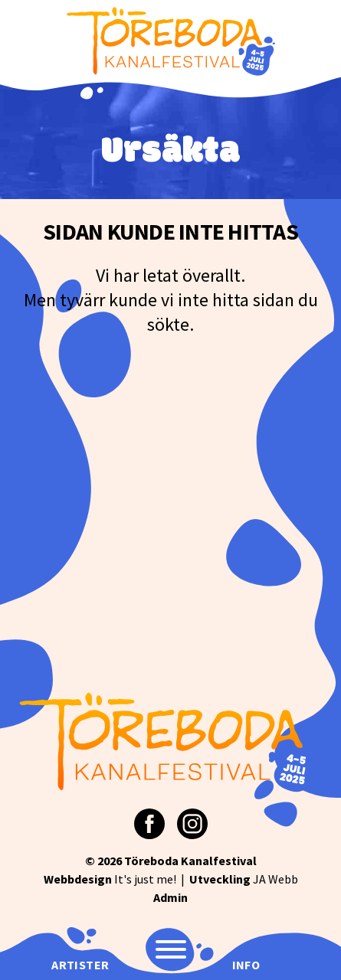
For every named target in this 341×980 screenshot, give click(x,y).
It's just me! (110, 879)
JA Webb (244, 879)
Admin (170, 897)
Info (246, 965)
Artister (80, 965)
